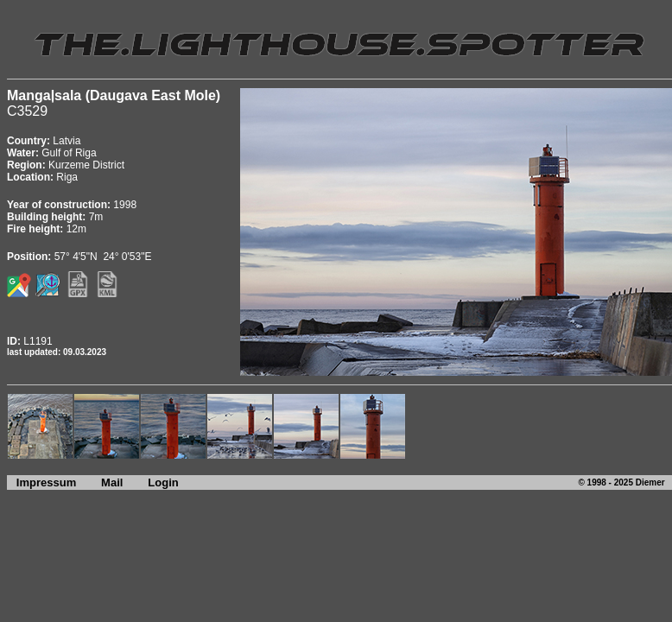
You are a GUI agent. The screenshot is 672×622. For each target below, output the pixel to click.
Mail (112, 482)
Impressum (41, 482)
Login (163, 482)
